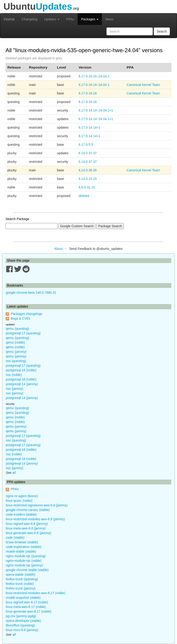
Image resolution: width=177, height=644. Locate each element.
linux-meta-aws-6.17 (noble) (26, 607)
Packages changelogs (27, 314)
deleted (84, 196)
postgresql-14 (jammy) (22, 384)
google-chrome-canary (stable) (28, 510)
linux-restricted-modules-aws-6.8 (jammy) (35, 519)
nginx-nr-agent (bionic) (22, 496)
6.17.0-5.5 (86, 145)
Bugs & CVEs (21, 318)
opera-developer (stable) (23, 621)
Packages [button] (90, 19)
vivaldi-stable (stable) (21, 551)
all (14, 473)
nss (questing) (16, 361)
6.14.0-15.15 (88, 179)
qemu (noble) (15, 342)
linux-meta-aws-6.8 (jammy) (26, 528)
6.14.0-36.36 (88, 170)
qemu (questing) (17, 329)
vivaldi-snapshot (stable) (23, 598)
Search (162, 31)
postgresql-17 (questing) (23, 333)
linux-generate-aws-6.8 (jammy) (28, 533)
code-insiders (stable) (21, 514)
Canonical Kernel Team (143, 85)
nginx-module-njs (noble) (24, 561)
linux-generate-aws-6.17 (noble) (29, 611)
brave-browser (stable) (22, 542)
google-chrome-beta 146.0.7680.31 (31, 293)
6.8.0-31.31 (87, 187)
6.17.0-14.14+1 (90, 127)
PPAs (70, 19)
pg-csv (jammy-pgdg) (21, 616)
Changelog (29, 19)
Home (9, 19)
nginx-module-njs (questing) (26, 556)
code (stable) (15, 538)
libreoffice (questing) (20, 625)
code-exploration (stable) (24, 547)
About (59, 249)
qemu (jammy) (16, 352)
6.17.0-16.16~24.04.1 (94, 76)
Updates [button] (52, 19)
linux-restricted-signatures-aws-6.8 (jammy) (37, 505)
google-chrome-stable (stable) (27, 570)
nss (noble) (14, 375)
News (109, 19)
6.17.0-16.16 (88, 93)
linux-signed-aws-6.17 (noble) (27, 602)
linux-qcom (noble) (19, 501)
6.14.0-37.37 (88, 153)
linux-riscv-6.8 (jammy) (22, 630)
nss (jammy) (15, 389)
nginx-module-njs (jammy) (24, 565)
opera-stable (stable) (21, 574)
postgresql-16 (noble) (21, 370)
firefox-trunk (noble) (20, 584)
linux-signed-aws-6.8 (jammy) (27, 524)
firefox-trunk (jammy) (21, 588)
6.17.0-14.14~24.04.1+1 (96, 110)
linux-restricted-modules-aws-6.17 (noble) (35, 593)
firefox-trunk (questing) (22, 579)
